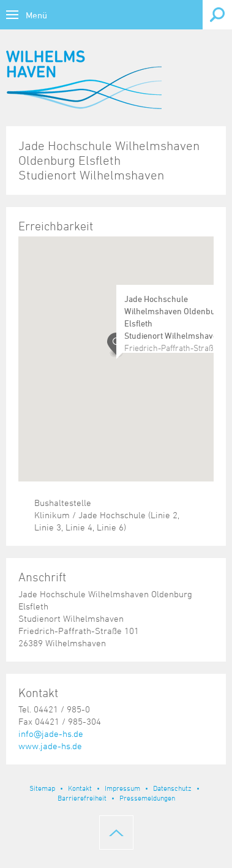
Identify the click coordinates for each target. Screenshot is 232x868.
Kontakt (80, 788)
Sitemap (42, 788)
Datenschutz (172, 788)
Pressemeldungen (147, 798)
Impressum (122, 788)
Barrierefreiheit (82, 798)
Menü (36, 15)
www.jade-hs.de (50, 746)
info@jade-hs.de (51, 734)
